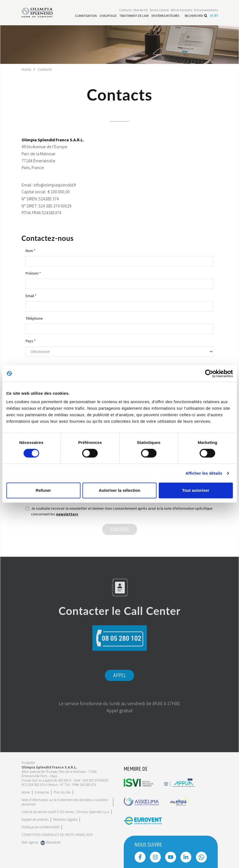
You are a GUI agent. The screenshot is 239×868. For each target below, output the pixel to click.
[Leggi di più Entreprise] (42, 792)
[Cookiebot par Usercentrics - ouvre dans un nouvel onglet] (209, 374)
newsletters (67, 514)
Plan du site (62, 792)
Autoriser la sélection (119, 490)
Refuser (43, 490)
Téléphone (34, 318)
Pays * (31, 341)
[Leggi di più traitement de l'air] (134, 16)
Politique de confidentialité (40, 827)
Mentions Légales (65, 819)
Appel (119, 676)
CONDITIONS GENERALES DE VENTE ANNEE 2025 (57, 835)
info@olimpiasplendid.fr (55, 185)
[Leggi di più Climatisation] (86, 16)
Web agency (30, 842)
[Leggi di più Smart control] (159, 10)
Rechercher (196, 16)
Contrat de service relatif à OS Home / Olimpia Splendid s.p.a (65, 812)
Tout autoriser (196, 490)
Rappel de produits (35, 819)
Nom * (31, 251)
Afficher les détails (204, 473)
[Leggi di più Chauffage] (108, 16)
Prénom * (33, 273)
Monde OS (141, 10)
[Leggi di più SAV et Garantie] (181, 10)
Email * (31, 296)
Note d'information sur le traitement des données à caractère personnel (65, 802)
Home (26, 69)
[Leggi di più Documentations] (206, 10)
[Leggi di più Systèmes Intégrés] (165, 16)
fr (214, 16)
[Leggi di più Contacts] (125, 10)
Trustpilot (28, 763)
